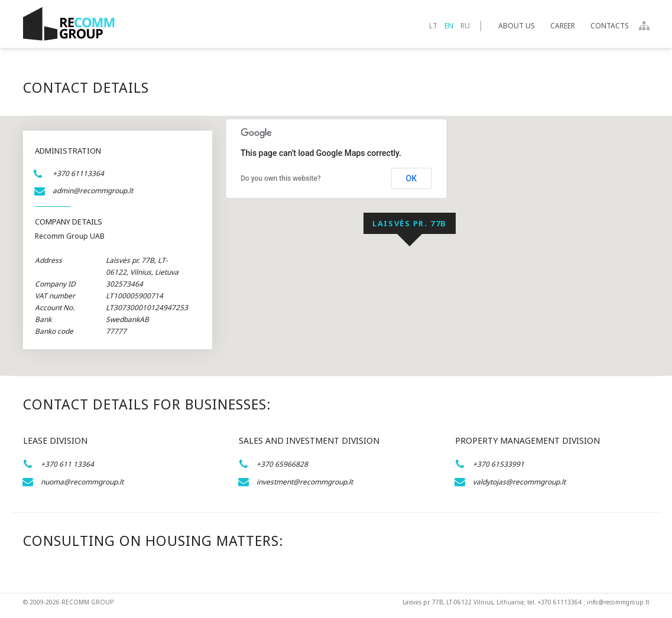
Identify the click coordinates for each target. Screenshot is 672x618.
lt (433, 26)
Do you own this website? (281, 178)
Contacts (610, 26)
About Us (517, 26)
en (449, 26)
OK (412, 178)
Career (563, 26)
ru (465, 26)
